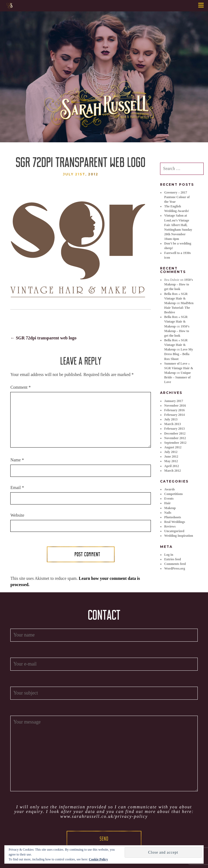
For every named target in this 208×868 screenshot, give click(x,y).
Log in (169, 555)
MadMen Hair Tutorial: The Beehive (179, 308)
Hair (167, 503)
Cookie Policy (98, 859)
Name (17, 460)
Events (169, 499)
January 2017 (174, 401)
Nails (168, 513)
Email (17, 488)
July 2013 (171, 419)
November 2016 (175, 406)
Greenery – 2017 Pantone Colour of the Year (177, 197)
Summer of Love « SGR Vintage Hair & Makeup (179, 368)
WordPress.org (175, 568)
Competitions (173, 494)
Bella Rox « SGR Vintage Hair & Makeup (176, 298)
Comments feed (175, 564)
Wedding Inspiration (178, 536)
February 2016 (174, 410)
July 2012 (171, 452)
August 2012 (173, 447)
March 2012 (172, 471)
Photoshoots (173, 517)
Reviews (170, 526)
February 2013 (174, 429)
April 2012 (171, 466)
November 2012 (175, 438)
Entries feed (173, 559)
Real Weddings (175, 522)
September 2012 (175, 443)
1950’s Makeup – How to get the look (178, 284)
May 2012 (171, 461)
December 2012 (175, 433)
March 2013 (172, 424)
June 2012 (171, 456)
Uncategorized (174, 531)
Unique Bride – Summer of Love (177, 377)
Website (17, 515)
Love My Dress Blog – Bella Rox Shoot (178, 354)
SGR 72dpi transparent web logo (43, 338)
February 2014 (174, 415)
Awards (169, 489)
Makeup (170, 508)
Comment (20, 387)
